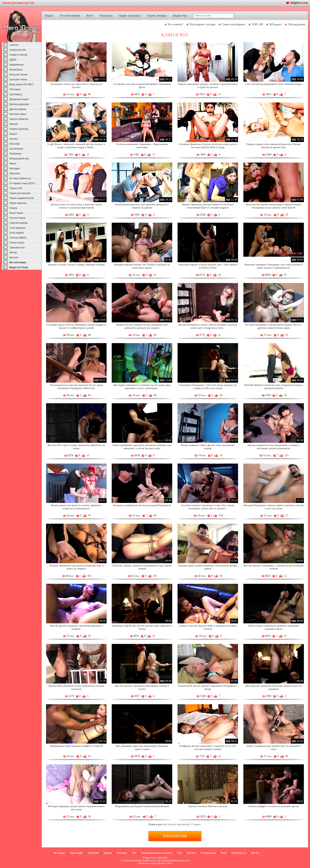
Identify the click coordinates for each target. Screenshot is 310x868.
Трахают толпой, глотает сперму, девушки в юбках (76, 265)
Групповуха (16, 94)
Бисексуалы (16, 70)
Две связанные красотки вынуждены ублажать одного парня (142, 747)
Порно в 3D (16, 188)
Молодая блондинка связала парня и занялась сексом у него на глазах (274, 507)
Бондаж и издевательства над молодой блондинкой (142, 505)
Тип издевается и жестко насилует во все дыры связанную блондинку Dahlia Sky (76, 387)
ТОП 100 (257, 24)
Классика (15, 144)
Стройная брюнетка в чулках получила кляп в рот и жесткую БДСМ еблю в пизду (208, 146)
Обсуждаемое (297, 24)
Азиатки (14, 45)
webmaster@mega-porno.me (175, 860)
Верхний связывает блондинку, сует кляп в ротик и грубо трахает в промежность (274, 266)
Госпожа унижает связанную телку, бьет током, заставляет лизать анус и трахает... (208, 507)
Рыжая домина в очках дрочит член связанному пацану (208, 447)
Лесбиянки (15, 154)
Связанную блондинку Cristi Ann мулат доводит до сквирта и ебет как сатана (208, 387)
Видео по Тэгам (19, 267)
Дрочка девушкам (19, 104)
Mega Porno (151, 858)
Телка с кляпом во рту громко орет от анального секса (274, 747)
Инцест (13, 134)
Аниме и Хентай (18, 55)
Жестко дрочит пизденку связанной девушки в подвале (76, 627)
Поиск (224, 853)
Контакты (191, 853)
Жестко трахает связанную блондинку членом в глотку (142, 687)
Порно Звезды (157, 16)
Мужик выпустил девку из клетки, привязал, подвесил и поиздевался (76, 507)
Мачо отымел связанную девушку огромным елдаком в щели (273, 627)
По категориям (70, 16)
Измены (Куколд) (19, 129)
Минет (13, 164)
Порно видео (76, 853)
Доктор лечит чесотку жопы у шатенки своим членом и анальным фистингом (76, 206)
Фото (90, 16)
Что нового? (176, 24)
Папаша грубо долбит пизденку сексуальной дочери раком (208, 567)
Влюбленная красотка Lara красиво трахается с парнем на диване (142, 206)
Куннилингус (16, 149)
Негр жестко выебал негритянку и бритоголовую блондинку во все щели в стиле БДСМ (274, 206)
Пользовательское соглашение (156, 853)
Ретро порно (16, 213)
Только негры (17, 243)
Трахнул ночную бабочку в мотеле (208, 806)
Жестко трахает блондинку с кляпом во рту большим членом (274, 567)
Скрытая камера (19, 223)
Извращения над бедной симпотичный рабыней (142, 806)
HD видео (275, 24)
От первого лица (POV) (22, 183)
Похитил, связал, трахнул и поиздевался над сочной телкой (142, 567)
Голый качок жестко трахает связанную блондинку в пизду (208, 687)
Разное (13, 208)
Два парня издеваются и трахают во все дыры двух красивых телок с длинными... (142, 387)
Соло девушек (17, 228)
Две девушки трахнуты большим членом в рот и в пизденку (273, 687)
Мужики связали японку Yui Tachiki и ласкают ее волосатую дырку (142, 266)
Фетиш (13, 253)
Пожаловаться (239, 853)
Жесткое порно (18, 114)
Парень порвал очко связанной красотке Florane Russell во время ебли (274, 146)
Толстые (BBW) (18, 238)
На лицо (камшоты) (20, 178)
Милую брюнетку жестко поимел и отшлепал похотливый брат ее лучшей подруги (208, 206)
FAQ (179, 853)
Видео (49, 16)
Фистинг (14, 257)
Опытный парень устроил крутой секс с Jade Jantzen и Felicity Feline (208, 266)
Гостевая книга (208, 853)
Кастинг (14, 139)
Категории (122, 853)
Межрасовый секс (19, 159)
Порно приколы (18, 203)
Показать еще (175, 836)
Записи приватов (19, 119)
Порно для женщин (20, 193)
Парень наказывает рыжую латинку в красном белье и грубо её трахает (208, 86)
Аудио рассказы (130, 16)
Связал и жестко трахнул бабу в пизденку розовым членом (208, 627)
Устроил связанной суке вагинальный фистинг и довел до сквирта (76, 567)
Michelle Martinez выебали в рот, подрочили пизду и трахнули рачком (274, 387)
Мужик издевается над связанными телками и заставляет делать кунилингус (274, 447)
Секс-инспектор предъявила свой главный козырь (273, 84)
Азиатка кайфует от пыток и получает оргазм (274, 806)
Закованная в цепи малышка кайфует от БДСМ (76, 746)
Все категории (18, 262)
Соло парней (17, 233)
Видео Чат (180, 16)
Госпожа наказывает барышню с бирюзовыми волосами (142, 146)
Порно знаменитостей (22, 198)
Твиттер (255, 853)
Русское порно (17, 218)
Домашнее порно (19, 99)
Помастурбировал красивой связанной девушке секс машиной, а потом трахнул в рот (142, 447)
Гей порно (15, 89)
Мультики (15, 173)
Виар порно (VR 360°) (21, 84)
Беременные (17, 65)
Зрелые (14, 124)
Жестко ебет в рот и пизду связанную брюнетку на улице (76, 447)
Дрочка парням (18, 109)
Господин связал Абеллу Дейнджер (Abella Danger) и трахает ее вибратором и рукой (76, 326)
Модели (108, 853)
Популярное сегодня (202, 24)
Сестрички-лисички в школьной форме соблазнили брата (142, 86)
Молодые (15, 168)
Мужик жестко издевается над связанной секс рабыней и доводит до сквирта (142, 326)
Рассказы (106, 16)
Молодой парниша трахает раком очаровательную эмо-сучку (76, 808)
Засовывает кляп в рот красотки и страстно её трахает (76, 86)
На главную (59, 853)
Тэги (134, 853)
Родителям (93, 853)
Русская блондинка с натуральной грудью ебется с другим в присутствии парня (273, 326)
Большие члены (18, 80)
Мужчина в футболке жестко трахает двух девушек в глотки (142, 627)
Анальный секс (18, 50)
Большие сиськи (18, 75)
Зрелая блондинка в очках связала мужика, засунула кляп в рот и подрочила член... (208, 326)
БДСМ (13, 60)
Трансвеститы (17, 248)
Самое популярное (234, 24)
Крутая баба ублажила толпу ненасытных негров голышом (76, 687)
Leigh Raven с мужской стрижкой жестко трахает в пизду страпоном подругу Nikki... (76, 146)
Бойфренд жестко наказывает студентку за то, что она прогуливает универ (208, 747)
